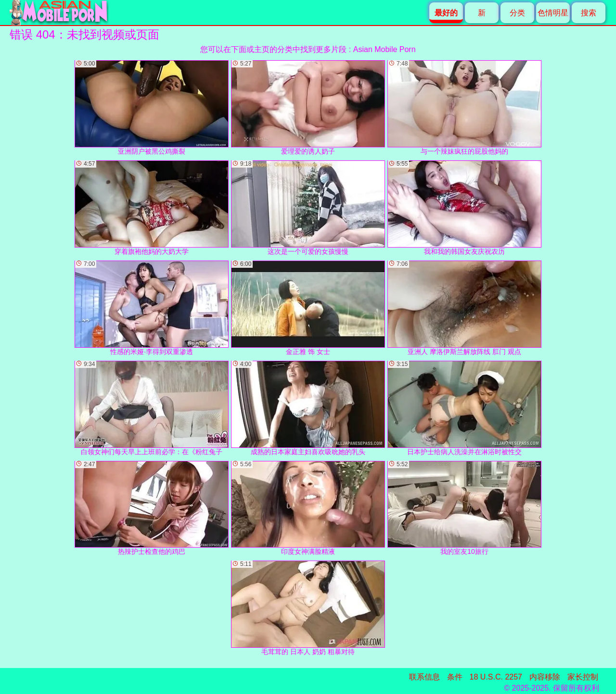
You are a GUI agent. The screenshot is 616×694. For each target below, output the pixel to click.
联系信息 (424, 677)
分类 (517, 13)
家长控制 (583, 677)
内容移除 (545, 677)
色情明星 (553, 13)
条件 (455, 677)
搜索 (589, 13)
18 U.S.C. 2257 (496, 677)
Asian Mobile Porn (385, 49)
